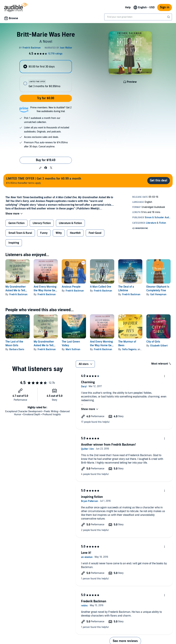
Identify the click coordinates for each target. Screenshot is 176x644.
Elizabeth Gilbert (159, 346)
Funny (44, 233)
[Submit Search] (169, 17)
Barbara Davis (17, 349)
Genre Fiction (16, 223)
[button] (40, 168)
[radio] (46, 67)
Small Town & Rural (20, 233)
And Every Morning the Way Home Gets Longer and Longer (46, 290)
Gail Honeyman (158, 294)
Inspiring (14, 243)
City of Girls (153, 342)
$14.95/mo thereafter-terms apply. (44, 180)
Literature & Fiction (70, 223)
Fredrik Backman (18, 294)
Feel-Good (95, 233)
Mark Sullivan (73, 349)
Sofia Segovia (129, 349)
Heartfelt (75, 233)
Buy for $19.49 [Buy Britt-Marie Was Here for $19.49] (46, 160)
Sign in (165, 7)
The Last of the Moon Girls (14, 344)
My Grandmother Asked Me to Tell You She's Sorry (16, 290)
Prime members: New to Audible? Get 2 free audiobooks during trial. (51, 109)
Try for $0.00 (46, 98)
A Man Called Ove (101, 287)
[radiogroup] (46, 76)
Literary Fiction (42, 223)
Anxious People (71, 287)
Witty (59, 233)
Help (128, 7)
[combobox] (138, 17)
